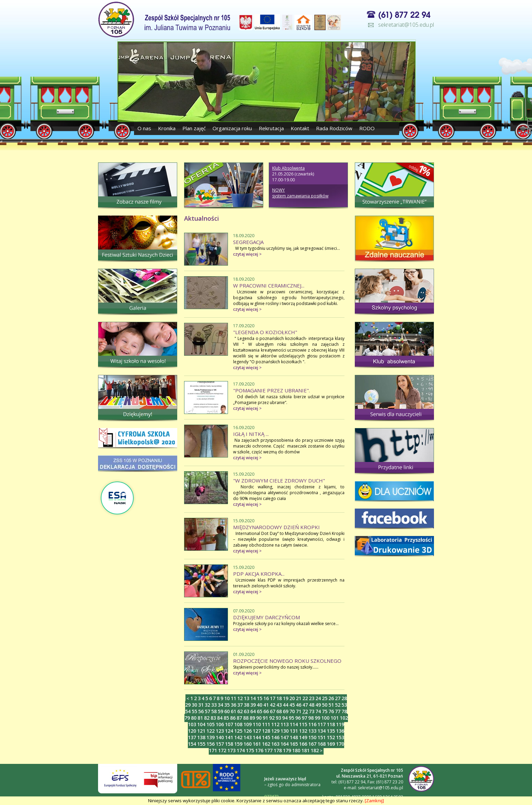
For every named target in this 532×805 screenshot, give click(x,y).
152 (331, 737)
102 (344, 718)
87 (239, 718)
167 (312, 744)
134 (322, 731)
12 (240, 698)
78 (344, 711)
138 (201, 737)
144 (257, 737)
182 (315, 750)
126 (247, 731)
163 (275, 744)
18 (279, 698)
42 (273, 705)
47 (305, 705)
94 (285, 718)
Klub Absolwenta (288, 168)
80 (194, 718)
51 (331, 705)
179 (287, 750)
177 (268, 750)
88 (246, 718)
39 (253, 705)
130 (285, 731)
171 (213, 750)
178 (278, 750)
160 (247, 744)
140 (220, 737)
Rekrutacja (271, 128)
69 (286, 711)
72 (305, 711)
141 (229, 737)
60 (227, 711)
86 (233, 718)
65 (259, 711)
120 (192, 731)
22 (305, 698)
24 (318, 698)
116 (312, 724)
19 (286, 698)
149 (303, 737)
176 (259, 750)
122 (210, 731)
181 (305, 750)
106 (220, 724)
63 (246, 711)
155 (201, 744)
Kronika (167, 128)
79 (187, 718)
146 (275, 737)
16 (266, 698)
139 (210, 737)
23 (312, 698)
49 (318, 705)
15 (259, 698)
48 (312, 705)
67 (273, 711)
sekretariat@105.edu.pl (406, 25)
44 (286, 705)
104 (201, 724)
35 (227, 705)
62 (240, 711)
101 (335, 718)
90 (259, 718)
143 (247, 737)
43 (279, 705)
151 (322, 737)
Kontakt (300, 128)
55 (194, 711)
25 (325, 698)
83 (213, 718)
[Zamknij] (374, 801)
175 (250, 750)
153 (340, 737)
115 (303, 724)
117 (322, 724)
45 (292, 705)
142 (238, 737)
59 (220, 711)
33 (214, 705)
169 (331, 744)
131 (294, 731)
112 (275, 724)
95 (291, 718)
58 (214, 711)
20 (292, 698)
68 (279, 711)
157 (220, 744)
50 (325, 705)
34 (220, 705)
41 (266, 705)
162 (266, 744)
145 (266, 737)
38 (246, 705)
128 (266, 731)
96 (298, 718)
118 (331, 724)
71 (299, 711)
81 (200, 718)
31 (201, 705)
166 (303, 744)
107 (229, 724)
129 (275, 731)
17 (273, 698)
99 (317, 718)
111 (266, 724)
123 (220, 731)
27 (338, 698)
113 (285, 724)
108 (238, 724)
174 (241, 750)
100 (325, 718)
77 (338, 711)
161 (257, 744)
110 (257, 724)
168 (322, 744)
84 (220, 718)
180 (296, 750)
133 (312, 731)
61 (233, 711)
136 (340, 731)
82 (207, 718)
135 (331, 731)
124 (229, 731)
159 (238, 744)
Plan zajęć (194, 128)
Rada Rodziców (334, 128)
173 (231, 750)
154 (192, 744)
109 (247, 724)
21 (299, 698)
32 (207, 705)
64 (253, 711)
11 (233, 698)
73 (312, 711)
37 (240, 705)
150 (312, 737)
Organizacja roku (232, 128)
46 (299, 705)
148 (294, 737)
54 (188, 711)
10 (227, 698)
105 (210, 724)
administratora (306, 785)
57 (207, 711)
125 (238, 731)
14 (253, 698)
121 (201, 731)
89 (252, 718)
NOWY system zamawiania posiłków (300, 193)
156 (210, 744)
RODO (367, 128)
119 (340, 724)
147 (285, 737)
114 (294, 724)
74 (318, 711)
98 (311, 718)
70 (292, 711)
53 (344, 705)
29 (188, 705)
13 (246, 698)
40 (259, 705)
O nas (145, 128)
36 (233, 705)
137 (192, 737)
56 (201, 711)
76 (331, 711)
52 (338, 705)
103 (192, 724)
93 (278, 718)
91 (265, 718)
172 (222, 750)
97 (304, 718)
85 (226, 718)
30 (194, 705)
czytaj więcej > (247, 254)
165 (294, 744)
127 (257, 731)
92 (272, 718)
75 (325, 711)
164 (285, 744)
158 (229, 744)
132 (303, 731)
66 (266, 711)
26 (331, 698)
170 (340, 744)
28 (344, 698)
